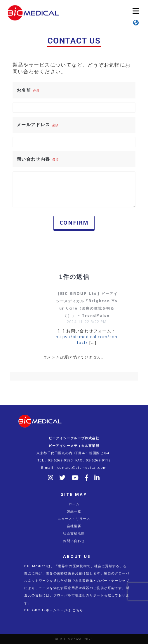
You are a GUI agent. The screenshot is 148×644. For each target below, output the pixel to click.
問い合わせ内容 (38, 159)
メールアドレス (38, 124)
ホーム (74, 504)
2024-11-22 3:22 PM (87, 322)
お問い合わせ (74, 541)
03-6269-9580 (60, 460)
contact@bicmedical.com (82, 467)
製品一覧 (74, 511)
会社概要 (74, 526)
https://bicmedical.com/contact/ (87, 340)
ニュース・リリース (74, 519)
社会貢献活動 (74, 533)
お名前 (28, 90)
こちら (78, 610)
